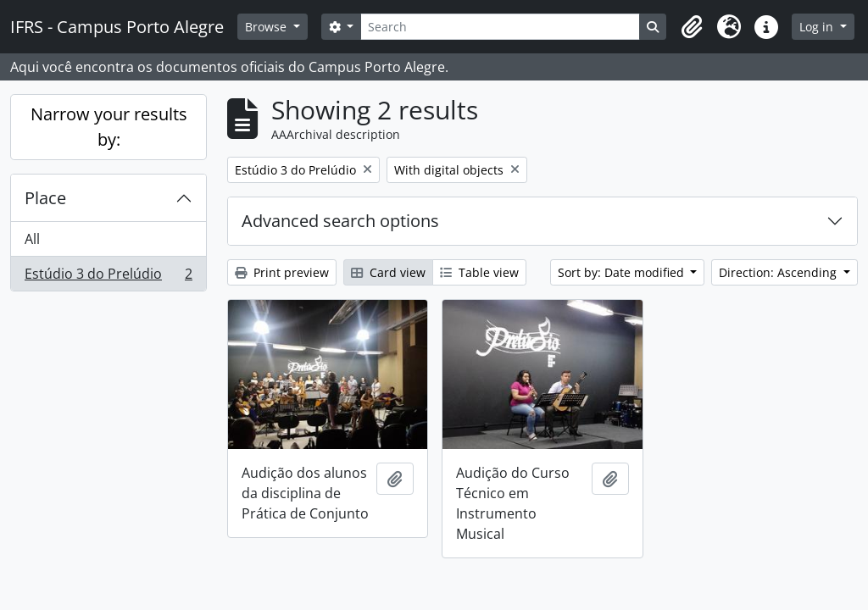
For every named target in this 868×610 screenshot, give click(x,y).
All (32, 239)
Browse (267, 27)
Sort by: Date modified (623, 272)
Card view (388, 272)
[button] (692, 27)
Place (45, 198)
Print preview (282, 272)
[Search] (500, 27)
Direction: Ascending (779, 272)
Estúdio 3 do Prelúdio (108, 277)
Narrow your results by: (109, 127)
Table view (479, 272)
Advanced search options (340, 221)
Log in (818, 27)
